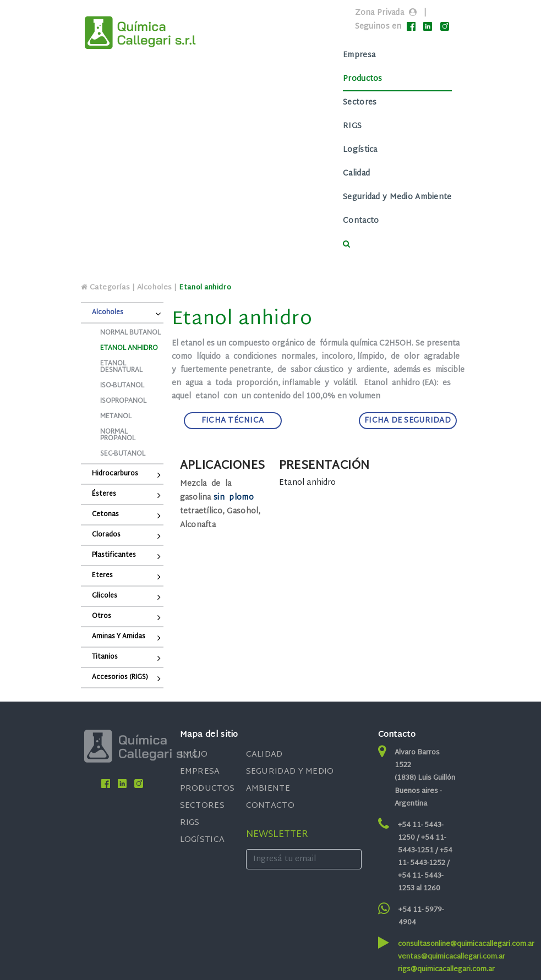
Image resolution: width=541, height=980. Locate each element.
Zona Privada (379, 13)
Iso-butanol (122, 386)
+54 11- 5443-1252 (425, 857)
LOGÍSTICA (203, 840)
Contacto (361, 221)
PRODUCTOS (207, 789)
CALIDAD (264, 755)
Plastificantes (114, 555)
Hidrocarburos (115, 474)
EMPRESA (200, 772)
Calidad (356, 174)
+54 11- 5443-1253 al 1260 (420, 882)
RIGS (352, 126)
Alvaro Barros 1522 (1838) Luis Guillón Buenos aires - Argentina (425, 778)
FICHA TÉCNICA (233, 421)
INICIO (194, 755)
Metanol (116, 417)
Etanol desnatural (121, 367)
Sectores (360, 103)
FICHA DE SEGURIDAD (408, 421)
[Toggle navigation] (270, 150)
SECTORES (202, 806)
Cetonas (105, 514)
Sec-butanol (123, 454)
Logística (360, 150)
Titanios (105, 657)
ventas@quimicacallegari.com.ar (452, 957)
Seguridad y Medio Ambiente (397, 197)
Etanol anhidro (129, 348)
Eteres (102, 576)
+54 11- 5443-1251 (422, 844)
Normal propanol (118, 435)
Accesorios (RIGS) (120, 677)
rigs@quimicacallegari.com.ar (446, 970)
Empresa (359, 55)
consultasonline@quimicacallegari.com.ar (466, 944)
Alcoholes (108, 313)
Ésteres (104, 494)
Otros (102, 616)
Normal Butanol (130, 333)
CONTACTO (270, 806)
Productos (363, 79)
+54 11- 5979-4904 (421, 916)
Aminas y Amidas (119, 637)
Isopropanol (123, 401)
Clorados (106, 535)
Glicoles (105, 596)
